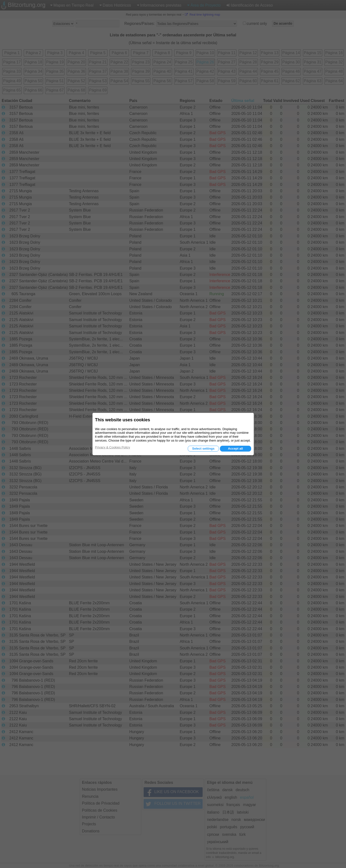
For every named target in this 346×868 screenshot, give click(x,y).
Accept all (235, 449)
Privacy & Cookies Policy (113, 447)
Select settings (203, 449)
